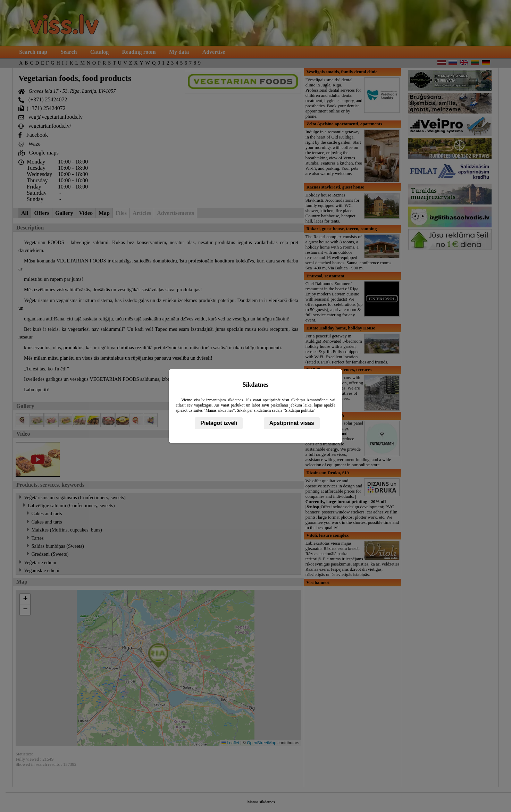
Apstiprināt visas (292, 423)
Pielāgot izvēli (219, 423)
